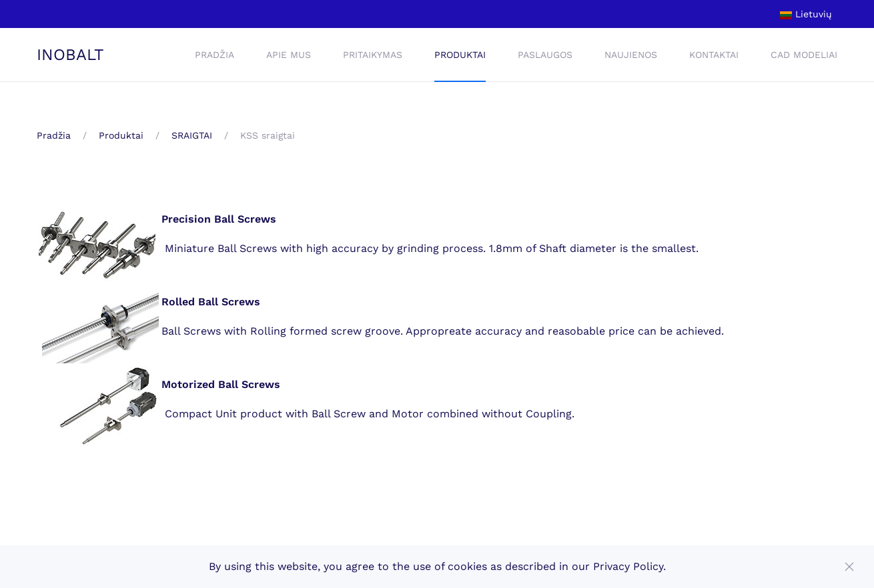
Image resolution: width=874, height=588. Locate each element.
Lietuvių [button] (806, 14)
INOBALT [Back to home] (70, 55)
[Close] (849, 567)
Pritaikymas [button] (373, 55)
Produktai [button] (460, 55)
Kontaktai (714, 55)
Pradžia (214, 55)
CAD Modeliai (804, 55)
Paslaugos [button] (545, 55)
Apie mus (289, 55)
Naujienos (631, 55)
